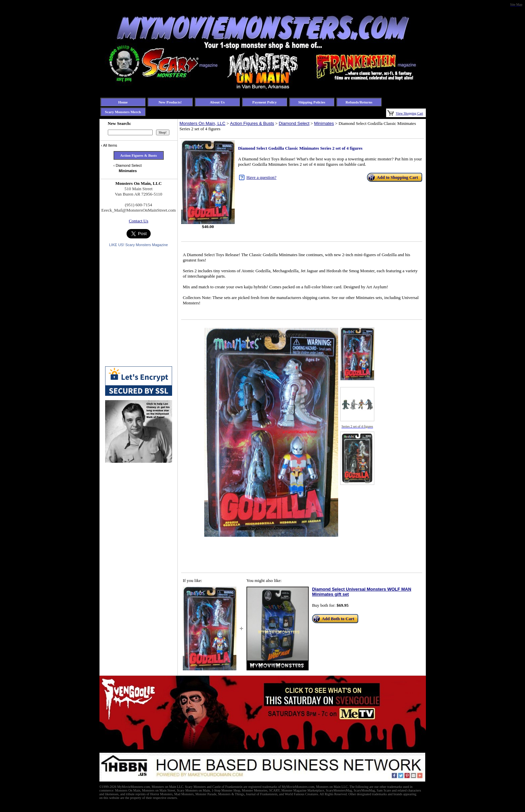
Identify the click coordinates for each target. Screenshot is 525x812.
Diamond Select (294, 123)
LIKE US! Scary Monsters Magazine (138, 245)
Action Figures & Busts (252, 123)
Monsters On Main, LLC (202, 123)
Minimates (324, 123)
